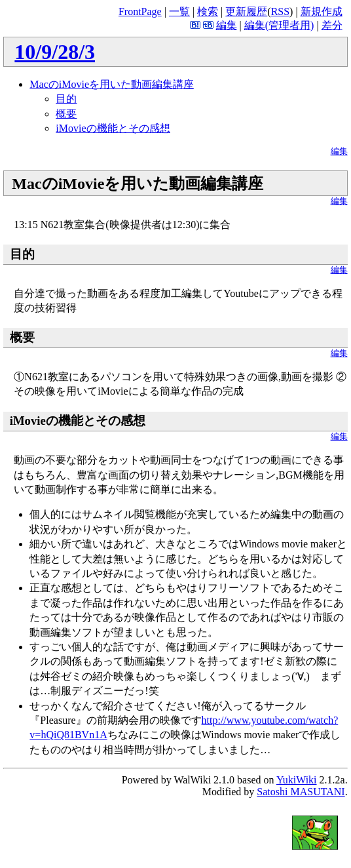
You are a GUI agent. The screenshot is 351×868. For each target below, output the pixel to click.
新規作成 (322, 11)
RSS (280, 11)
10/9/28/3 (55, 52)
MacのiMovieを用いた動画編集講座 (112, 84)
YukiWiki (297, 780)
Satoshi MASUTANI (301, 792)
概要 (66, 114)
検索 (208, 11)
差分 (332, 25)
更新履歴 (246, 11)
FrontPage (140, 11)
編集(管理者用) (279, 25)
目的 (66, 99)
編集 (227, 25)
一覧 (179, 11)
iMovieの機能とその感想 (113, 128)
